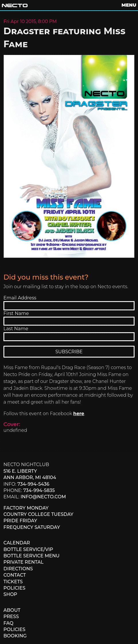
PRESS (11, 617)
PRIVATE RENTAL (24, 562)
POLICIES (14, 588)
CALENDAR (17, 543)
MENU (129, 5)
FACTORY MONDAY (26, 508)
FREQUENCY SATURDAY (32, 527)
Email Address (20, 298)
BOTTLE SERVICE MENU (31, 556)
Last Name (16, 329)
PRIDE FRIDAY (20, 521)
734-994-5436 (33, 484)
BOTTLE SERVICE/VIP (28, 549)
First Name (16, 313)
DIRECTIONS (18, 569)
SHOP (10, 594)
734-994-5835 (39, 490)
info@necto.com (43, 497)
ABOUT (12, 610)
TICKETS (13, 582)
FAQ (8, 623)
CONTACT (15, 575)
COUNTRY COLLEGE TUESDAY (38, 514)
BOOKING (15, 636)
